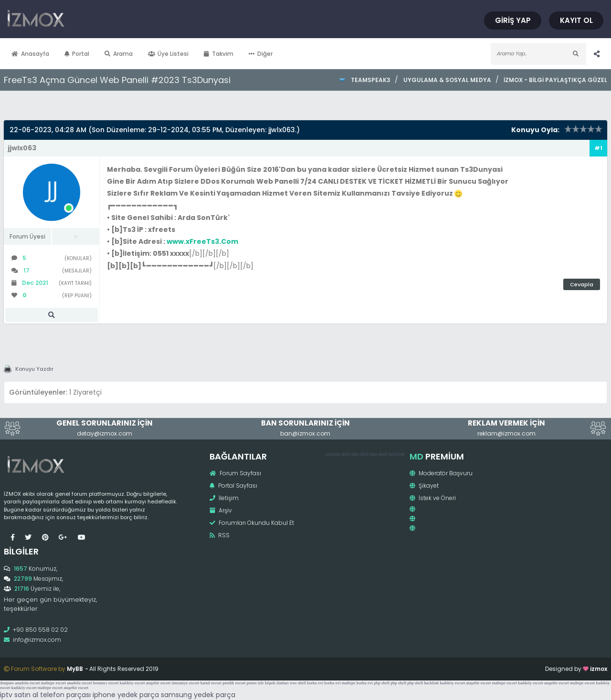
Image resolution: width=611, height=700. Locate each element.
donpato (7, 683)
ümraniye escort (186, 683)
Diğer (261, 54)
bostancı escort (106, 683)
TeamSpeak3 (371, 80)
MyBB (75, 669)
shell (345, 454)
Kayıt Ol (576, 20)
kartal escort (211, 683)
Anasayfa (30, 54)
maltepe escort (53, 683)
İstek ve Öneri (433, 498)
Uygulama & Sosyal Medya (447, 80)
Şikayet (424, 486)
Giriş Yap (513, 20)
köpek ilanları (277, 683)
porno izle (255, 683)
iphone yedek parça (126, 695)
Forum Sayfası (235, 473)
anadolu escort (27, 683)
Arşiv (221, 510)
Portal (77, 54)
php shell (360, 454)
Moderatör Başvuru (441, 473)
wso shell (298, 683)
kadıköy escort (132, 683)
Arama (119, 54)
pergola (333, 454)
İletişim (224, 498)
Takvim (219, 54)
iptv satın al (19, 695)
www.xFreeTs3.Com (202, 241)
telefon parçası (65, 695)
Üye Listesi (169, 54)
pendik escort (234, 683)
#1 (598, 148)
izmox (599, 669)
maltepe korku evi (357, 683)
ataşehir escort (158, 683)
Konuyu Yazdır (34, 369)
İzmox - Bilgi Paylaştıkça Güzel (555, 80)
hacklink (397, 454)
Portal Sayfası (233, 486)
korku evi (315, 683)
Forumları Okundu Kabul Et (252, 523)
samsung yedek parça (198, 695)
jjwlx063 (282, 130)
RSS (220, 535)
